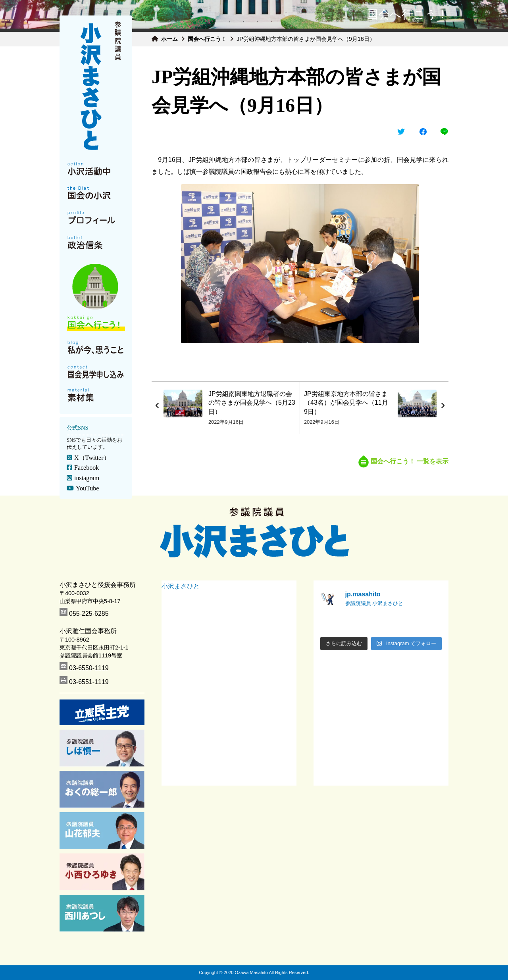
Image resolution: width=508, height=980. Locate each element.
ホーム (169, 39)
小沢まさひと (181, 586)
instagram (87, 478)
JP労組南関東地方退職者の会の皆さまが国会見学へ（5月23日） (252, 403)
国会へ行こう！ (207, 39)
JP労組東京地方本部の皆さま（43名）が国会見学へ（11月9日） (346, 403)
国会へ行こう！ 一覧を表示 (403, 461)
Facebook (87, 468)
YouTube (87, 488)
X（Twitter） (92, 458)
